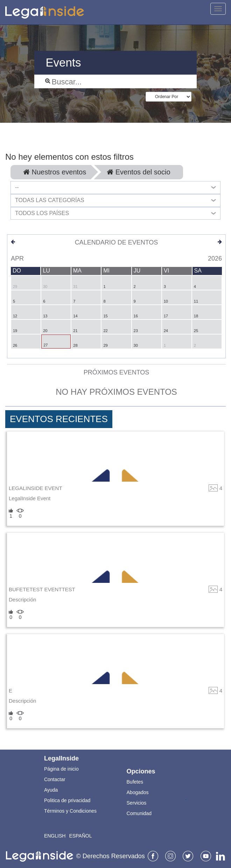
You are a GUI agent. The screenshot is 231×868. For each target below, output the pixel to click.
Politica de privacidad (67, 800)
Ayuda (51, 790)
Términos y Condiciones (70, 811)
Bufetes (135, 782)
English (55, 836)
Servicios (137, 803)
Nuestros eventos (55, 172)
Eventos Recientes (59, 419)
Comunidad (139, 813)
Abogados (138, 792)
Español (80, 836)
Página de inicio (61, 769)
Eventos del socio (138, 172)
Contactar (55, 779)
